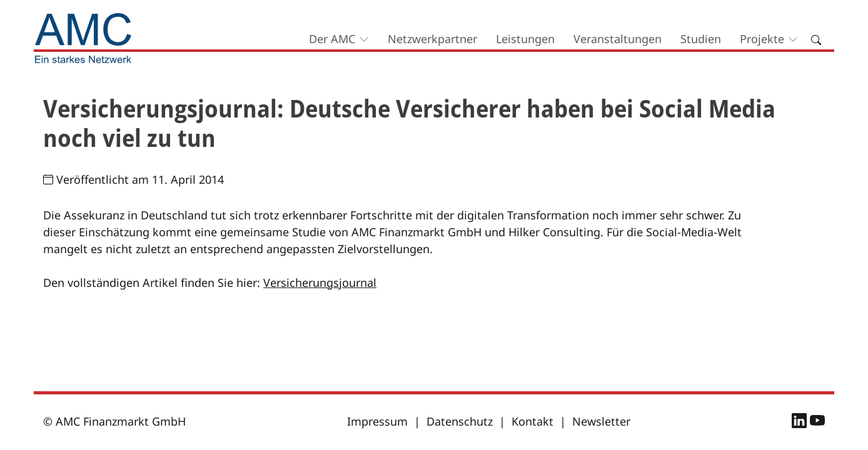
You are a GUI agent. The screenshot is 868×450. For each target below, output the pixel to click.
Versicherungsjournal (320, 282)
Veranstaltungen (618, 39)
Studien (701, 39)
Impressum (377, 421)
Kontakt (532, 421)
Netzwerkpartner (432, 39)
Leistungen (525, 39)
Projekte (762, 39)
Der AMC (332, 39)
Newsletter (601, 421)
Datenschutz (460, 421)
